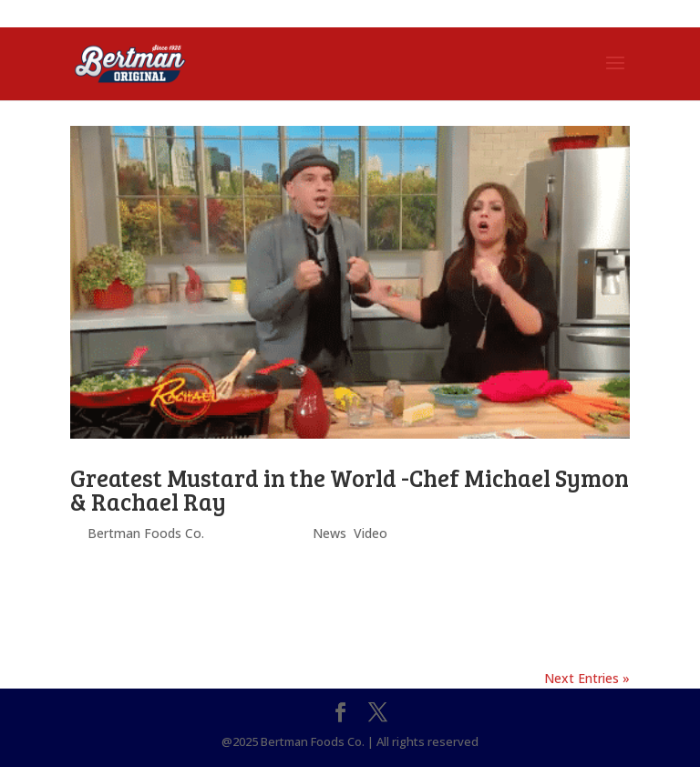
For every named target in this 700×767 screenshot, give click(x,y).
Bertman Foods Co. (146, 533)
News (329, 533)
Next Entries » (587, 678)
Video (371, 533)
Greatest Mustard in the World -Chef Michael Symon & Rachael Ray (350, 489)
